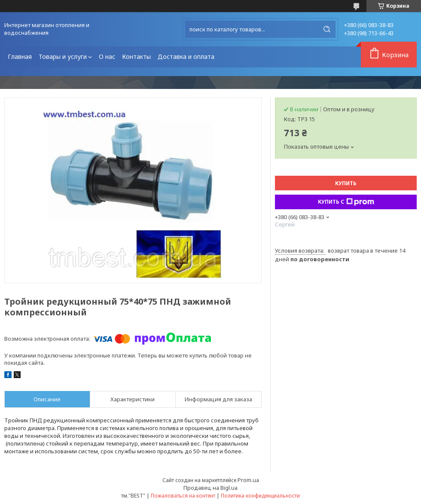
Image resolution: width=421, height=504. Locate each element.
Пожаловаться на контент (183, 496)
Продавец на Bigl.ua (210, 488)
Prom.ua (248, 480)
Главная (20, 57)
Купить (346, 183)
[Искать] (327, 29)
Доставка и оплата (186, 57)
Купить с (346, 202)
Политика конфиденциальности (260, 496)
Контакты (136, 57)
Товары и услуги (63, 57)
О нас (107, 57)
